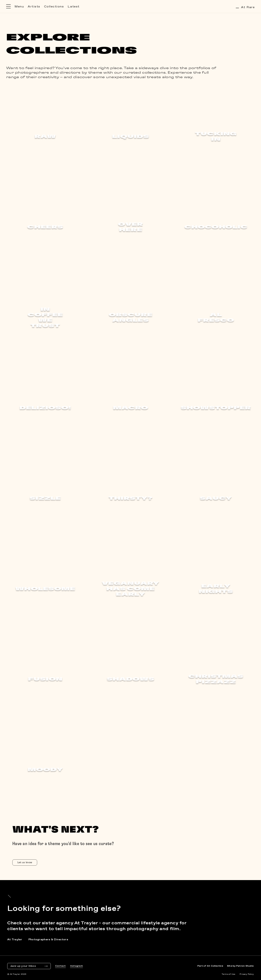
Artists (34, 7)
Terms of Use (228, 974)
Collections (54, 7)
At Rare (245, 7)
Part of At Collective (210, 966)
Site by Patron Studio (240, 966)
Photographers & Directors (48, 940)
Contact (60, 966)
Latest (73, 7)
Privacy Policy (247, 974)
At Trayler (15, 940)
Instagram (76, 966)
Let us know (25, 862)
